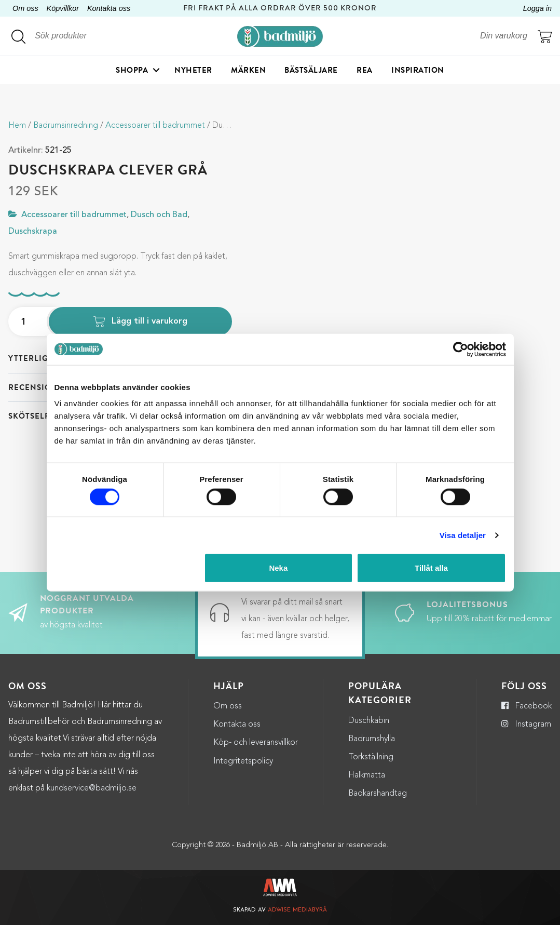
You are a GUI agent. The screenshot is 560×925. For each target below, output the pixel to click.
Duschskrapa (33, 232)
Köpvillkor (63, 8)
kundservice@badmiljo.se (92, 788)
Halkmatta (367, 775)
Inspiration (418, 70)
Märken (248, 70)
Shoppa (132, 70)
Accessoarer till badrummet (155, 126)
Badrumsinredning (66, 126)
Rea (365, 70)
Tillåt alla (431, 568)
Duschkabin (369, 721)
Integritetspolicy (243, 761)
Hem (17, 126)
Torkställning (371, 757)
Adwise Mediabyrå (297, 910)
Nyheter (193, 70)
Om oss (25, 8)
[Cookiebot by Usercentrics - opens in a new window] (461, 349)
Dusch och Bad (159, 215)
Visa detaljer (463, 535)
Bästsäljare (311, 70)
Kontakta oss (109, 8)
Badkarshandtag (378, 794)
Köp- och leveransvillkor (256, 743)
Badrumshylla (372, 739)
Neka (278, 568)
